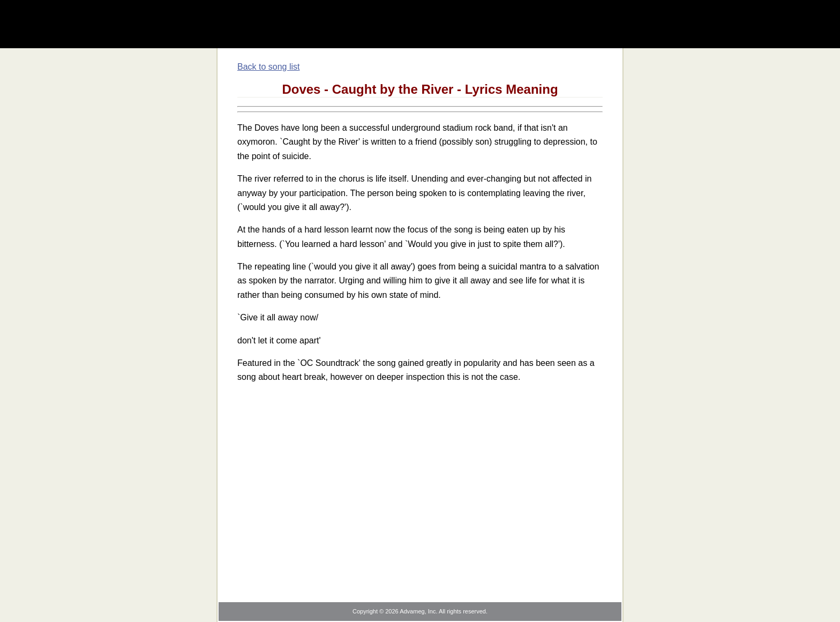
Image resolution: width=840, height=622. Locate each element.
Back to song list (269, 67)
